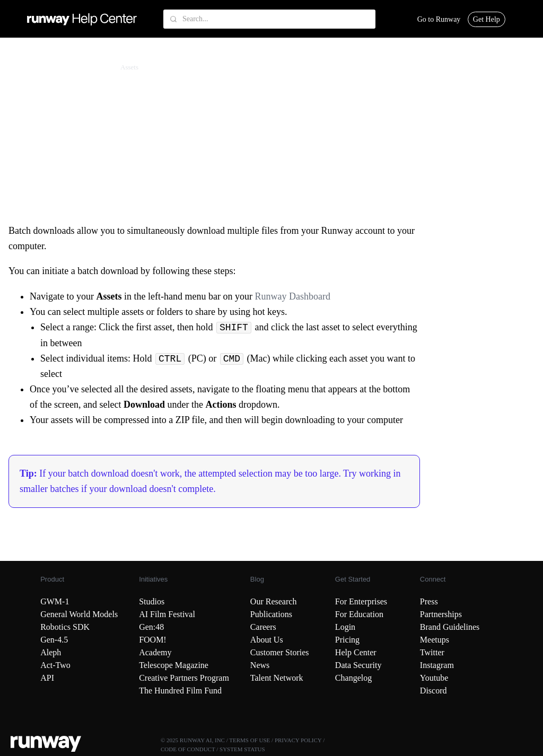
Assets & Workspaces (81, 67)
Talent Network (277, 678)
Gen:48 (151, 627)
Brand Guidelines (450, 627)
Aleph (51, 652)
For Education (359, 614)
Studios (152, 601)
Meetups (435, 640)
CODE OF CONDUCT (188, 749)
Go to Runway (439, 19)
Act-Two (55, 665)
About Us (267, 640)
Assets (129, 67)
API (47, 678)
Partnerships (441, 614)
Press (429, 601)
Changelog (353, 678)
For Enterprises (361, 601)
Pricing (347, 640)
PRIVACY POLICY (298, 740)
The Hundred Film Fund (180, 691)
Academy (155, 652)
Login (345, 627)
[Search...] (269, 19)
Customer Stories (280, 652)
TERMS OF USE (249, 740)
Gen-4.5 (54, 640)
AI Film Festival (167, 614)
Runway (30, 67)
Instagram (437, 665)
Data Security (358, 665)
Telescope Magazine (174, 665)
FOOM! (153, 640)
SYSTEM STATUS (242, 749)
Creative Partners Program (184, 678)
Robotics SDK (65, 627)
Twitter (432, 652)
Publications (271, 614)
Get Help (487, 19)
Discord (433, 691)
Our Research (274, 601)
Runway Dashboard (294, 296)
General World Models (79, 614)
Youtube (434, 678)
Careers (263, 627)
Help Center (356, 652)
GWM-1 (55, 601)
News (260, 665)
